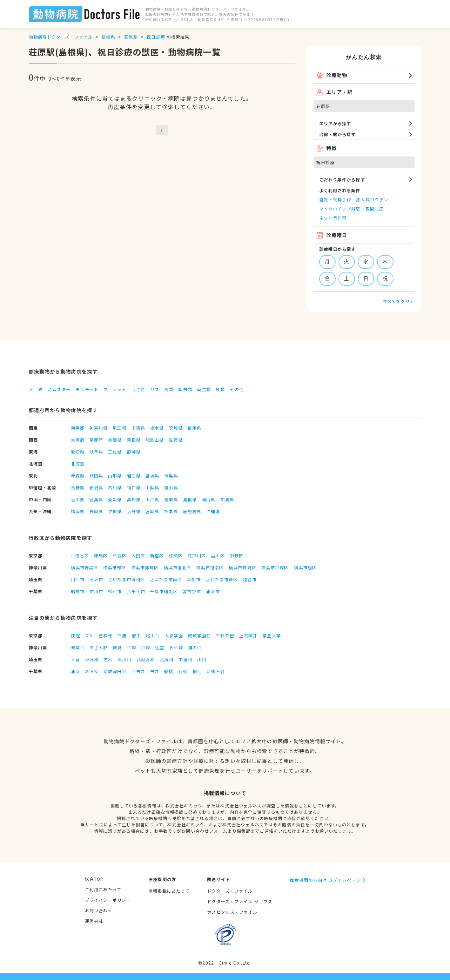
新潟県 (96, 487)
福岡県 (78, 511)
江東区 (176, 555)
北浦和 (166, 659)
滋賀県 (176, 440)
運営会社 (94, 921)
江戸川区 (197, 555)
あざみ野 (99, 647)
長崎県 (96, 511)
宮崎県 (152, 511)
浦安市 (213, 591)
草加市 (194, 579)
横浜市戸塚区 (275, 567)
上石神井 (248, 635)
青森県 (78, 475)
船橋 (169, 671)
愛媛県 (115, 499)
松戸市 (115, 591)
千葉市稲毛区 (164, 591)
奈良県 (134, 440)
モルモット (87, 389)
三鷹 (122, 635)
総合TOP (94, 879)
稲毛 (197, 671)
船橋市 (78, 591)
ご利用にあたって (103, 889)
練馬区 (101, 555)
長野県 (78, 487)
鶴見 (117, 647)
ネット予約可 (333, 218)
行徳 (183, 671)
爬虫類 (185, 389)
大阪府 (78, 440)
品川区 (218, 555)
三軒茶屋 (225, 635)
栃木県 (157, 428)
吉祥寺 (106, 635)
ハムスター (59, 389)
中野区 (237, 555)
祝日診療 (156, 37)
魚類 (220, 389)
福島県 (171, 475)
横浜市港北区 (178, 567)
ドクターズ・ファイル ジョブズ (240, 901)
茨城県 (176, 428)
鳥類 (169, 389)
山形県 (115, 475)
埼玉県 (119, 428)
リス (155, 389)
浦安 (75, 671)
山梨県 (152, 487)
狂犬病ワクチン (372, 199)
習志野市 (192, 591)
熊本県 (171, 511)
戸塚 (146, 647)
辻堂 (160, 647)
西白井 (138, 671)
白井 (155, 671)
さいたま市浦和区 (126, 579)
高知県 (134, 499)
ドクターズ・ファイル (230, 891)
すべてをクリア (399, 301)
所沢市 (96, 579)
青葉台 (78, 647)
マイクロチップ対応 (340, 209)
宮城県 (152, 475)
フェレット (115, 389)
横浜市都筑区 (145, 567)
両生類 (204, 389)
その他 (237, 389)
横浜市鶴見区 (243, 567)
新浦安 (92, 671)
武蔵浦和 (146, 659)
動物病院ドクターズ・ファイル (61, 37)
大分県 (134, 511)
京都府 (96, 440)
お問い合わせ (99, 910)
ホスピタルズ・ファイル (232, 912)
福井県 (134, 487)
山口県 (152, 499)
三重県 (115, 452)
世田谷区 (80, 555)
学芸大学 (271, 635)
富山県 (171, 487)
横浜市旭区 (305, 567)
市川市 (96, 591)
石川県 (115, 487)
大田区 (138, 555)
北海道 (78, 464)
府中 (136, 635)
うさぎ (138, 389)
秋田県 (96, 475)
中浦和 (185, 659)
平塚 (132, 647)
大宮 (75, 659)
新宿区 (157, 555)
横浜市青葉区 (85, 567)
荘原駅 (131, 37)
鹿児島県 (192, 511)
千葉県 (138, 428)
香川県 (78, 499)
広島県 (227, 499)
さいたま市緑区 (222, 579)
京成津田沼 (115, 671)
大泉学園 (174, 635)
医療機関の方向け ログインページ (325, 880)
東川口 (124, 659)
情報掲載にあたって (169, 891)
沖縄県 (213, 511)
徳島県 (96, 499)
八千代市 (136, 591)
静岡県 (134, 452)
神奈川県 (99, 428)
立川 (89, 635)
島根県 (108, 37)
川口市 (78, 579)
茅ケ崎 (176, 647)
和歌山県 (155, 440)
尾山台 (153, 635)
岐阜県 (96, 452)
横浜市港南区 (210, 567)
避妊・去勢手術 (335, 199)
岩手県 (134, 475)
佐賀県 (115, 511)
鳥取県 (171, 499)
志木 (108, 659)
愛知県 (78, 452)
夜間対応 (375, 209)
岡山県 (209, 499)
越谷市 (250, 579)
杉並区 (119, 555)
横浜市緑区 (115, 567)
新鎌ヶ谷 (216, 671)
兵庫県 (115, 440)
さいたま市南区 (166, 579)
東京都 (78, 428)
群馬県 (194, 428)
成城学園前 (200, 635)
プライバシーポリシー (108, 900)
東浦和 (92, 659)
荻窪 (75, 635)
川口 (202, 659)
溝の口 (195, 647)
